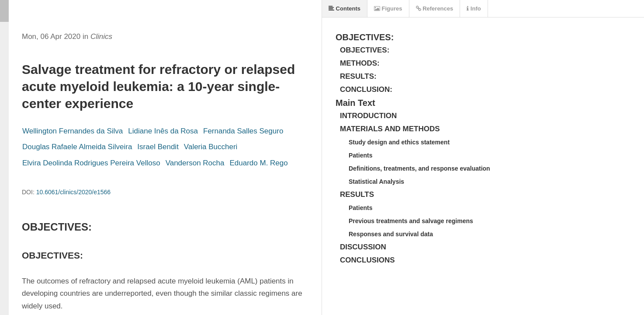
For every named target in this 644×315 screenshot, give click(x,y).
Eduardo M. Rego (258, 163)
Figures (388, 9)
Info (474, 9)
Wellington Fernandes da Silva (73, 131)
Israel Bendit (158, 147)
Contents (345, 9)
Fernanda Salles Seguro (243, 131)
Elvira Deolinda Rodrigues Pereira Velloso (91, 163)
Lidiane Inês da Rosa (163, 131)
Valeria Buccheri (211, 147)
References (435, 9)
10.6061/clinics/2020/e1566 (73, 192)
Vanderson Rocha (195, 163)
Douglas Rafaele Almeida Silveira (77, 147)
